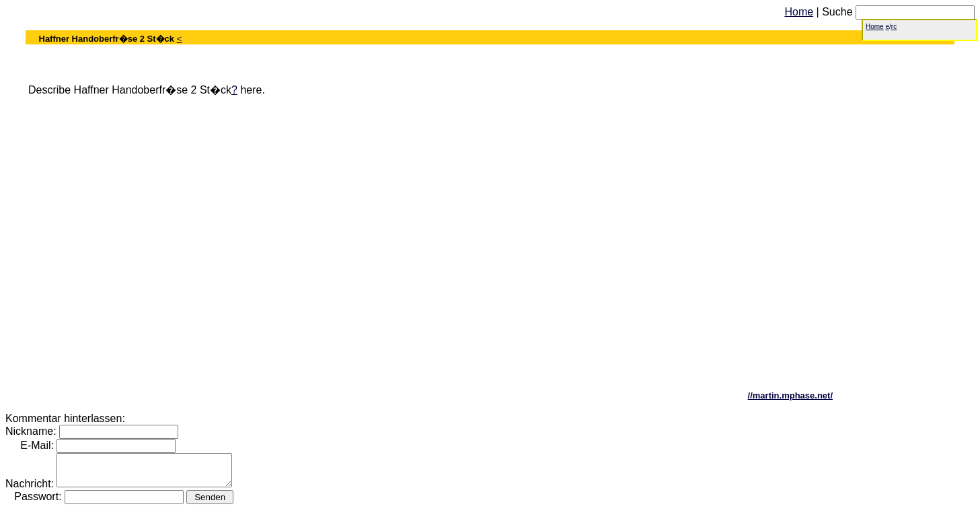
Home (799, 12)
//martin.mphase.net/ (790, 395)
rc (894, 27)
